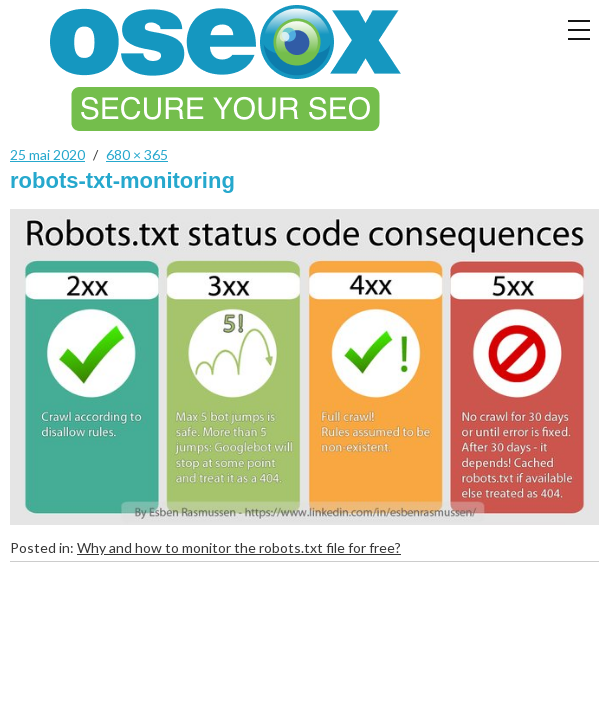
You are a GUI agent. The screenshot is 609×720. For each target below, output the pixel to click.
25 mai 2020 (47, 154)
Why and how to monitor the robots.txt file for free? (239, 547)
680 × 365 (137, 154)
